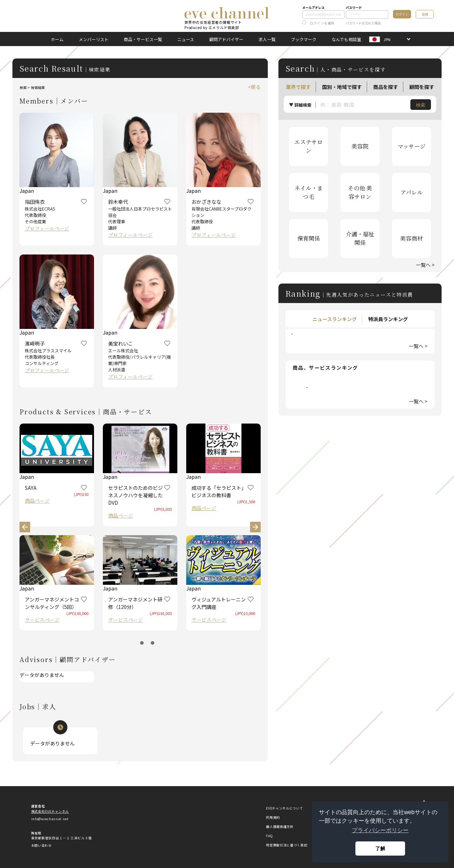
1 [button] (142, 643)
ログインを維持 (318, 23)
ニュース (186, 39)
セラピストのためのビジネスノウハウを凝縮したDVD (135, 495)
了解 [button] (380, 849)
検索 (421, 105)
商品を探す (386, 87)
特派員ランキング (388, 319)
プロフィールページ (47, 228)
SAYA (31, 488)
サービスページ (42, 620)
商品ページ (37, 500)
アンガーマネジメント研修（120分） (135, 603)
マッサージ (412, 146)
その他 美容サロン (360, 192)
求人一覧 (267, 39)
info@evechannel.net (50, 819)
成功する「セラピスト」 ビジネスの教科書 (219, 491)
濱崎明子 (35, 343)
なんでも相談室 (346, 39)
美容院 (360, 146)
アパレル (412, 192)
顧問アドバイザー (226, 39)
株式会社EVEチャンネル (50, 811)
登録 (425, 14)
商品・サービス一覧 (143, 39)
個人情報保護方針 (280, 827)
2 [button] (153, 643)
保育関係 (309, 238)
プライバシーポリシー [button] (380, 830)
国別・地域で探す (342, 87)
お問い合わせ (41, 845)
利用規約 (273, 817)
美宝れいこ (121, 343)
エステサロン (309, 146)
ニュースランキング (335, 319)
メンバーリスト (94, 39)
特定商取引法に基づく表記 (287, 845)
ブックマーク (304, 39)
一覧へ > (425, 265)
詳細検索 (303, 105)
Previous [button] (25, 527)
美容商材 (411, 238)
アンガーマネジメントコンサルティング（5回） (52, 603)
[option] (140, 254)
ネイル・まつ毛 (309, 192)
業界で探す (298, 87)
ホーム (57, 39)
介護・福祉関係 (360, 238)
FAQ (269, 836)
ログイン (402, 14)
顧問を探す (422, 87)
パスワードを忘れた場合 (363, 23)
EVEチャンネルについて (284, 808)
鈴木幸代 (118, 202)
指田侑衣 (35, 202)
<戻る (254, 87)
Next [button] (255, 527)
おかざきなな (206, 202)
